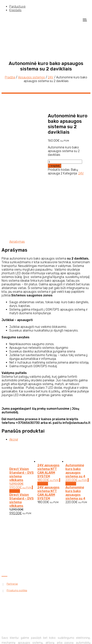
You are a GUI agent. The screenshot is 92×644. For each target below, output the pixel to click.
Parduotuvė (17, 6)
